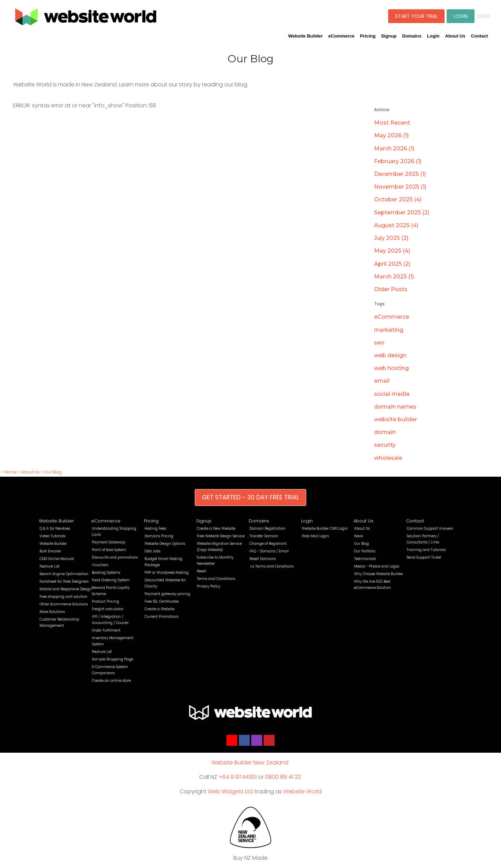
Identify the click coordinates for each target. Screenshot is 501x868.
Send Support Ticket (424, 557)
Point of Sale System (109, 550)
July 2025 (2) (391, 238)
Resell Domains (263, 559)
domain (385, 432)
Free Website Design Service (221, 536)
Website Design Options (165, 544)
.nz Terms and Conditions (271, 566)
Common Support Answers (430, 528)
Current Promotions (162, 617)
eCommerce (341, 36)
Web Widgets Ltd (230, 791)
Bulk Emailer (50, 551)
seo (379, 343)
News (359, 536)
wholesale (388, 458)
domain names (395, 407)
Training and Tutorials (426, 550)
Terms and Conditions (216, 579)
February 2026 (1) (398, 161)
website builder (396, 419)
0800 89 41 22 (283, 777)
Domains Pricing (159, 536)
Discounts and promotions (115, 557)
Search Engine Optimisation (64, 574)
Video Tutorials (52, 536)
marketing (389, 330)
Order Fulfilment (106, 630)
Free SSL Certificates (162, 601)
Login (433, 36)
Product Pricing (105, 601)
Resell (202, 571)
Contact (479, 36)
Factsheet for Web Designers (64, 581)
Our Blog (53, 472)
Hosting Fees (155, 528)
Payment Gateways (109, 542)
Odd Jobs (152, 551)
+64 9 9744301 (238, 777)
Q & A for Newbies (55, 528)
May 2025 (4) (392, 251)
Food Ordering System (111, 580)
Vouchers (100, 565)
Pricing (368, 36)
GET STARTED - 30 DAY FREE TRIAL (250, 497)
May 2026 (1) (391, 135)
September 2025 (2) (402, 213)
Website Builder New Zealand (250, 763)
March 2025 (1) (394, 277)
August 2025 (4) (396, 225)
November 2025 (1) (400, 187)
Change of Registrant (268, 544)
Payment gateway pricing (167, 594)
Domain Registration (268, 528)
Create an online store (111, 681)
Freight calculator (108, 609)
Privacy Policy (209, 586)
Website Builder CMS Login (325, 528)
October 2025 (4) (398, 199)
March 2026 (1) (394, 149)
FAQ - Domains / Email (269, 551)
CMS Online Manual (57, 559)
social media (392, 394)
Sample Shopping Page (113, 659)
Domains (412, 36)
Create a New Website (216, 528)
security (385, 445)
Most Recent (392, 123)
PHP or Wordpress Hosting (167, 573)
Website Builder (305, 36)
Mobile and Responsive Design (66, 589)
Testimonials (365, 559)
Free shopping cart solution (63, 597)
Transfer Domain (264, 536)
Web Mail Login (315, 536)
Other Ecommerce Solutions (64, 604)
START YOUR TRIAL (416, 16)
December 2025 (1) (400, 174)
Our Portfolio (365, 551)
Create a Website (159, 609)
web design (390, 355)
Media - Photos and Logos (377, 566)
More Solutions (52, 612)
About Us (455, 36)
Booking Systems (106, 573)
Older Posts (391, 289)
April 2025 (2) (392, 264)
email (382, 381)
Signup (389, 36)
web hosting (391, 368)
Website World (302, 791)
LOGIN (461, 16)
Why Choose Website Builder (379, 574)
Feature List (50, 566)
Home (11, 472)
